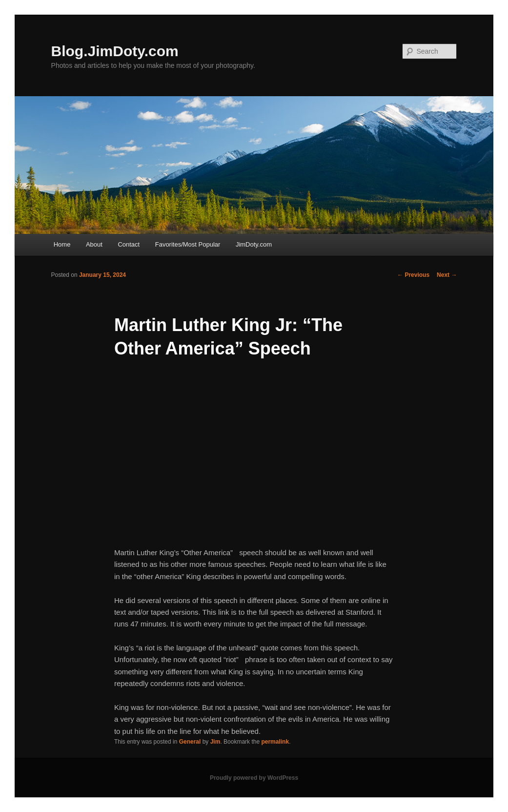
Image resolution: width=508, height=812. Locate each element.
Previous (413, 275)
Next (447, 275)
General (190, 742)
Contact (129, 244)
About (94, 244)
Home (62, 244)
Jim (215, 742)
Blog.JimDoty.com (115, 51)
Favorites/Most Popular (188, 244)
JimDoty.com (254, 244)
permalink (275, 742)
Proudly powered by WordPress (254, 778)
